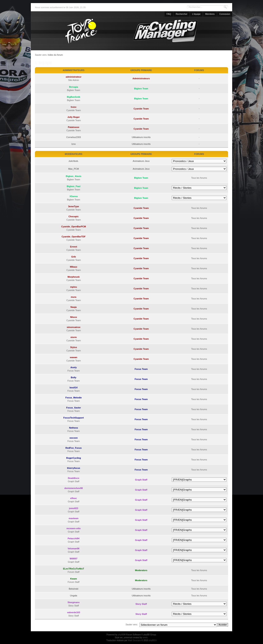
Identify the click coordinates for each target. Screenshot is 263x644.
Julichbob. (74, 161)
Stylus (73, 347)
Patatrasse (74, 127)
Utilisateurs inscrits (141, 137)
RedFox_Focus (74, 448)
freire (74, 107)
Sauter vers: (132, 624)
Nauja (74, 307)
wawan (74, 357)
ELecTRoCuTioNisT (74, 569)
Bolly (74, 377)
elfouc (74, 498)
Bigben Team (141, 89)
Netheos (73, 428)
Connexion (225, 14)
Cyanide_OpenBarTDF (74, 237)
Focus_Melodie (73, 398)
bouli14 (74, 388)
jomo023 (74, 508)
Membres (210, 14)
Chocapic (74, 216)
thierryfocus (74, 468)
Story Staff (141, 604)
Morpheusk (74, 277)
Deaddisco (74, 478)
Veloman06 (73, 549)
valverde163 (74, 612)
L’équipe (196, 14)
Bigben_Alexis (74, 176)
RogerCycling (74, 458)
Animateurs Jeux (141, 161)
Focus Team (141, 369)
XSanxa (74, 196)
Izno (74, 144)
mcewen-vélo (73, 528)
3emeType (74, 206)
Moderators (141, 570)
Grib (74, 257)
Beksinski (74, 589)
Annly (74, 367)
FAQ (169, 14)
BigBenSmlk (74, 97)
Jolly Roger (74, 117)
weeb (145, 638)
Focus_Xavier (74, 408)
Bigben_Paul (74, 186)
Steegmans (74, 602)
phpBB (121, 635)
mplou (74, 287)
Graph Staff (141, 480)
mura (74, 297)
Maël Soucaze (134, 640)
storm (74, 337)
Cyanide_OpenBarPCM (74, 227)
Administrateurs (141, 78)
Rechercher (182, 14)
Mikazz (73, 267)
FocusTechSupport (73, 418)
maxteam (74, 518)
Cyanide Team (141, 109)
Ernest (74, 247)
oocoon (74, 438)
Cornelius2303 (74, 137)
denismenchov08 (73, 488)
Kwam (74, 579)
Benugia (73, 87)
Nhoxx (74, 317)
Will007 (74, 559)
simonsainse (74, 327)
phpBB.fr (153, 640)
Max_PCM (73, 169)
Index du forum (55, 55)
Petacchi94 (73, 538)
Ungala (74, 596)
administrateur (74, 77)
